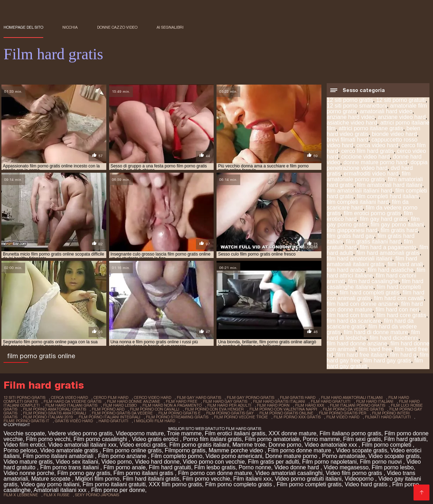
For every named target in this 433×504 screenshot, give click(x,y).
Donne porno (285, 445)
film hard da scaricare (354, 321)
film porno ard (108, 409)
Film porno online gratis (132, 450)
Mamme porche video (237, 450)
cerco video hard (153, 397)
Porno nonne (255, 467)
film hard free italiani (362, 355)
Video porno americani (234, 456)
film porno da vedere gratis (353, 409)
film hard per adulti (229, 405)
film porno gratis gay (230, 413)
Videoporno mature (140, 433)
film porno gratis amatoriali (55, 413)
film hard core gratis (402, 315)
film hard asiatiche (391, 270)
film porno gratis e (179, 413)
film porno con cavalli (155, 409)
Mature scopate (52, 479)
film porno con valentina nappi (283, 409)
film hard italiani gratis (71, 405)
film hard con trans (350, 315)
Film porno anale (125, 467)
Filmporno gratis (185, 450)
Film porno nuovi (381, 462)
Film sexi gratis (362, 439)
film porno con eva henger (214, 409)
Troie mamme (184, 433)
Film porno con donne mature (215, 473)
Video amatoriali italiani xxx (82, 445)
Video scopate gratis (362, 450)
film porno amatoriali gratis (55, 409)
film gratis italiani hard (373, 242)
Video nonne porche (29, 473)
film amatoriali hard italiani (389, 185)
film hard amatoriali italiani (359, 259)
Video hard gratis (367, 484)
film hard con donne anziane (362, 304)
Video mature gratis (28, 462)
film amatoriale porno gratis (369, 176)
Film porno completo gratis (239, 484)
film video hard (343, 417)
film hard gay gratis (387, 360)
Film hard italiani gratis (151, 479)
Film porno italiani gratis (144, 473)
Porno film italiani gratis (212, 439)
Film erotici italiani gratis (235, 433)
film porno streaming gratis (177, 417)
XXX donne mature (293, 433)
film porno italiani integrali (109, 417)
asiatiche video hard (352, 123)
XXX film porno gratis (175, 484)
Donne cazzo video (117, 27)
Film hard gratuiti (405, 439)
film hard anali (405, 264)
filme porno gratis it (26, 421)
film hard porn (273, 405)
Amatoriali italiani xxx (61, 490)
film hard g (403, 355)
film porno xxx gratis (297, 417)
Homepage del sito (23, 27)
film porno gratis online (286, 413)
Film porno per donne (118, 490)
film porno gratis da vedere (122, 413)
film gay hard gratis (384, 219)
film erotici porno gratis (372, 213)
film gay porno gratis (251, 397)
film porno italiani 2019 (48, 417)
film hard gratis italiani (279, 401)
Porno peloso (20, 450)
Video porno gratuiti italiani (308, 479)
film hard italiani (375, 401)
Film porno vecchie (206, 479)
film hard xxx (310, 405)
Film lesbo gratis (215, 467)
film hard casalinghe (373, 281)
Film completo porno (177, 456)
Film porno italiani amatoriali (59, 456)
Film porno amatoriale (272, 439)
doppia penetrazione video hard (377, 165)
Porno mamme (322, 439)
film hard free (375, 349)
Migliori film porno (97, 479)
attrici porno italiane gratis (371, 128)
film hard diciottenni (394, 338)
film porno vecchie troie (241, 417)
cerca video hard (377, 145)
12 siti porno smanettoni (357, 106)
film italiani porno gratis (358, 405)
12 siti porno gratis (350, 100)
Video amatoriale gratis (70, 450)
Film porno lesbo (393, 467)
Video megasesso (346, 467)
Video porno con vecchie (214, 462)
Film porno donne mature (300, 450)
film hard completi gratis (369, 293)
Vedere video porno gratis (80, 433)
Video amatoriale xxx (331, 445)
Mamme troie (249, 445)
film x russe (57, 495)
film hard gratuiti (331, 401)
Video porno (117, 462)
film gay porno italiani (397, 225)
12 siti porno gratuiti (401, 100)
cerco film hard (111, 397)
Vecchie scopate (24, 433)
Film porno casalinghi (101, 439)
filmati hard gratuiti (388, 417)
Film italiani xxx (252, 479)
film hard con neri (397, 310)
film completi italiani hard (358, 202)
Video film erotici (24, 445)
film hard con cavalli (399, 298)
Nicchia (70, 27)
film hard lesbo (120, 405)
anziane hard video (351, 117)
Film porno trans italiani (70, 467)
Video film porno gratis (355, 473)
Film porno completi (387, 445)
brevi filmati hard (347, 140)
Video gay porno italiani (50, 484)
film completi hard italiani (387, 196)
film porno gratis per (343, 413)
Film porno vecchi (48, 439)
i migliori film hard (154, 421)
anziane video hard (402, 117)
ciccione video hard (365, 157)
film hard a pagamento (388, 247)
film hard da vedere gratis (72, 401)
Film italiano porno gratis (350, 433)
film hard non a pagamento (172, 405)
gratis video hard (74, 421)
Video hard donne (157, 462)
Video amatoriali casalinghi (289, 473)
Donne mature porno (292, 456)
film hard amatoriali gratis (388, 253)
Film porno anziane (123, 456)
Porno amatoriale (344, 456)
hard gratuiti (113, 421)
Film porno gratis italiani (199, 445)
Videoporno (360, 479)
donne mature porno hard (375, 162)
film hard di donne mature (376, 332)
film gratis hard (399, 230)
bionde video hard (394, 134)
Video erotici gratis (143, 445)
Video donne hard (297, 467)
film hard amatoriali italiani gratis (372, 261)
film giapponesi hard (352, 230)
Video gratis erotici (156, 439)
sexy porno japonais (97, 495)
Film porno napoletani (330, 462)
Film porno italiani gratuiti (114, 484)
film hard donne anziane (357, 343)
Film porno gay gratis (84, 473)
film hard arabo (346, 270)
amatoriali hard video (386, 111)
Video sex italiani (77, 462)
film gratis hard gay (350, 236)
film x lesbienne (21, 495)
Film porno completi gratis (309, 484)
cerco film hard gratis (368, 151)
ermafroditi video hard (371, 174)
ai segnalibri (170, 27)
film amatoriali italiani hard (359, 191)
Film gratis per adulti (274, 462)
